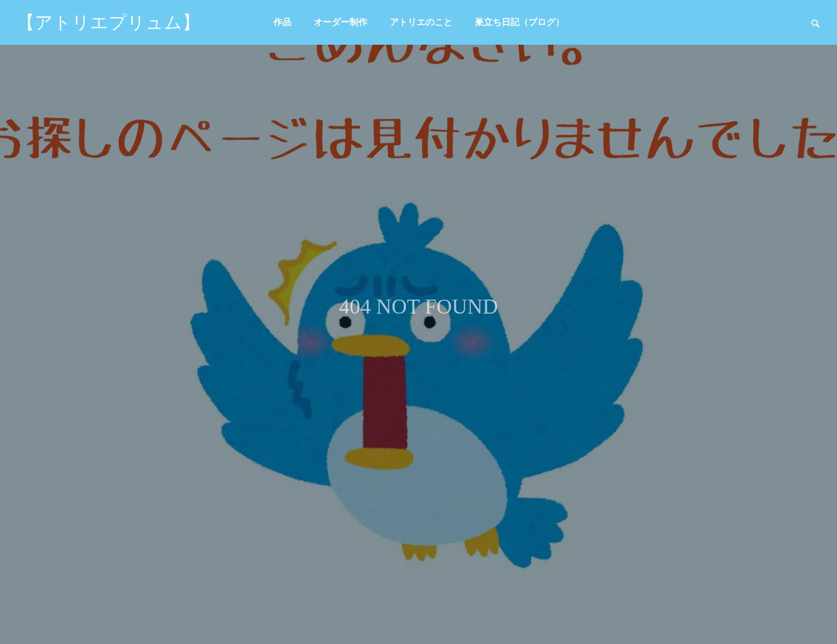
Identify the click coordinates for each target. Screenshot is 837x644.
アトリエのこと (421, 22)
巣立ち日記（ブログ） (519, 22)
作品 (282, 22)
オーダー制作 (341, 22)
